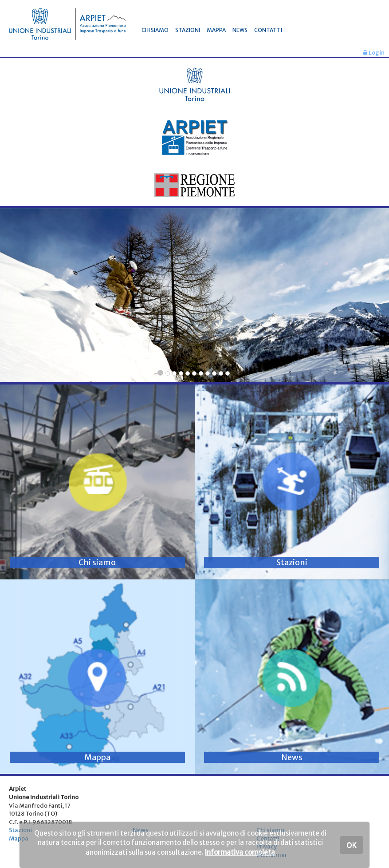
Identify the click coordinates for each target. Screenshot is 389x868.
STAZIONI (188, 30)
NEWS (240, 30)
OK (352, 845)
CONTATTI (268, 30)
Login (374, 53)
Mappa (19, 838)
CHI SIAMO (155, 30)
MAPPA (216, 30)
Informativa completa (240, 852)
